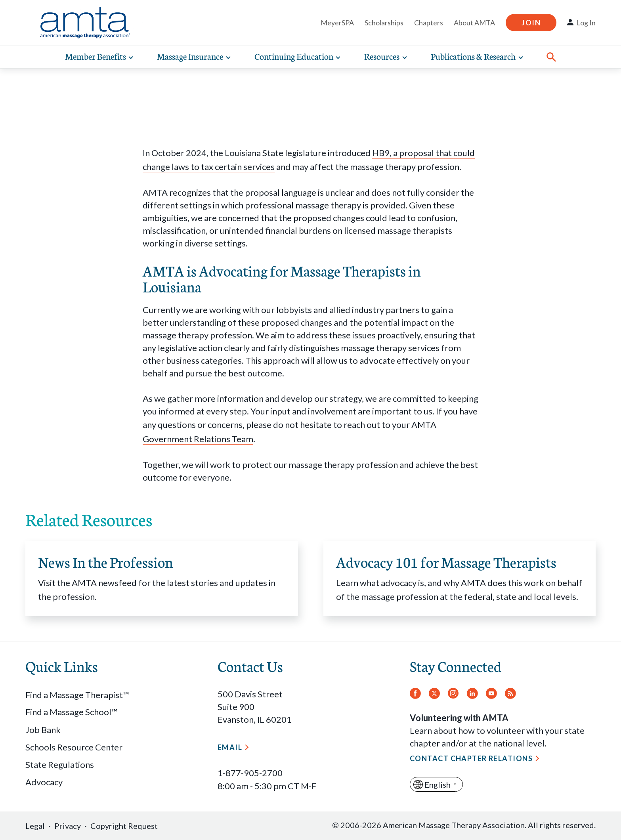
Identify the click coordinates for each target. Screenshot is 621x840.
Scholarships (384, 23)
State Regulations (60, 765)
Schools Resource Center (74, 747)
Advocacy (44, 782)
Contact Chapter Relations (471, 758)
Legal (35, 826)
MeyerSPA (337, 23)
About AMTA (474, 23)
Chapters (429, 23)
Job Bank (43, 730)
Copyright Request (124, 826)
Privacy (68, 826)
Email (230, 747)
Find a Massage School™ (72, 712)
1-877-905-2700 (250, 773)
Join (531, 23)
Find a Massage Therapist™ (77, 695)
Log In (586, 23)
